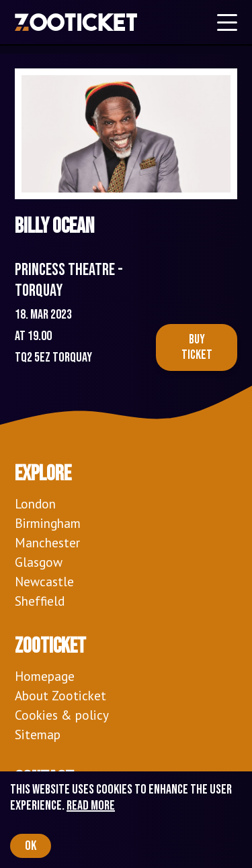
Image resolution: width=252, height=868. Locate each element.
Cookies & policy (62, 715)
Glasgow (39, 562)
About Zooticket (60, 695)
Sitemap (38, 734)
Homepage (45, 676)
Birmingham (48, 523)
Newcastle (44, 581)
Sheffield (40, 601)
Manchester (47, 542)
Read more (91, 806)
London (35, 503)
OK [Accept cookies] (31, 846)
